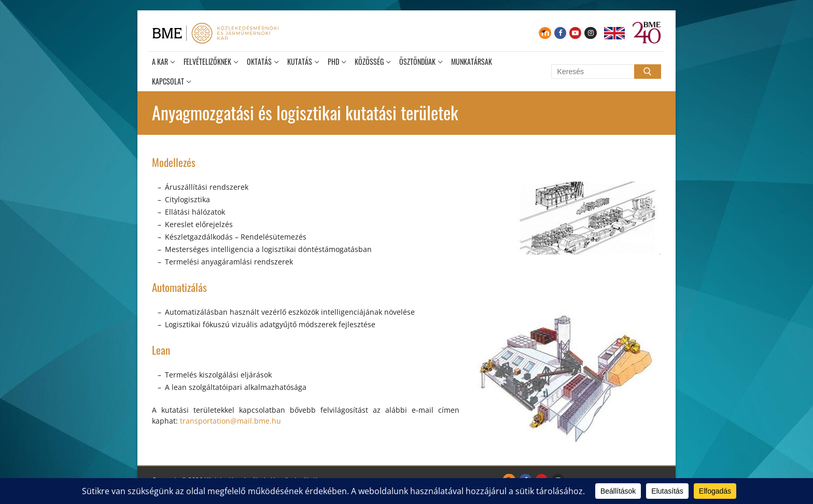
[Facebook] (560, 33)
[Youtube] (575, 33)
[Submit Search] (648, 72)
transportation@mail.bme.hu (230, 421)
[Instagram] (590, 33)
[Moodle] (545, 33)
